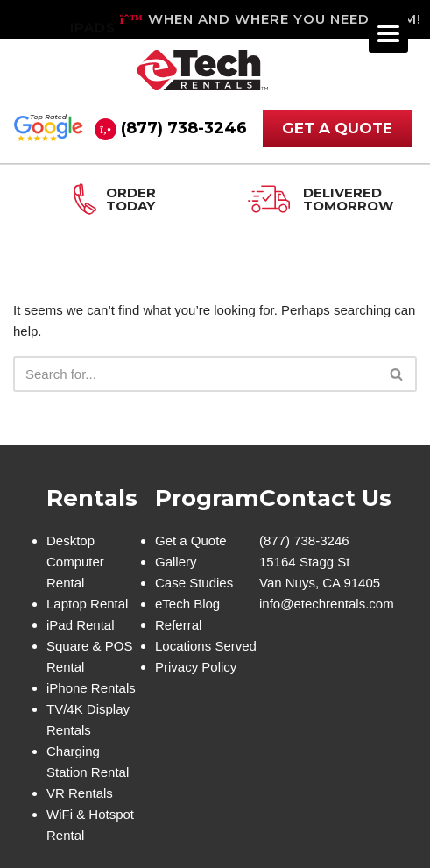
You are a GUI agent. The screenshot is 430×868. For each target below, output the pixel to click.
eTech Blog (187, 604)
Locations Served (206, 646)
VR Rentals (80, 793)
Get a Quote (191, 541)
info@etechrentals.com (327, 604)
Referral (178, 625)
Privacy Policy (196, 667)
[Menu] (388, 33)
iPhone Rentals (91, 688)
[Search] (195, 374)
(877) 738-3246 (184, 128)
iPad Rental (81, 625)
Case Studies (194, 583)
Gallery (176, 562)
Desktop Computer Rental (75, 562)
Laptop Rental (87, 604)
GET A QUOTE (337, 128)
